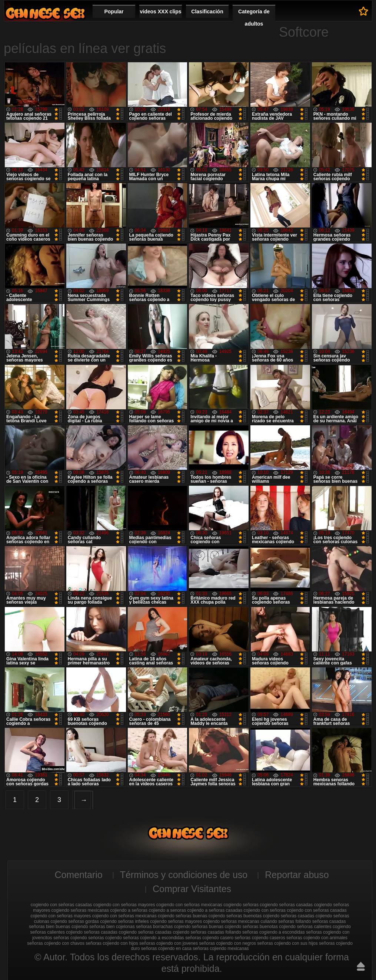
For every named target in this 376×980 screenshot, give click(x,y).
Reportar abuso (297, 875)
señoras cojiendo (70, 938)
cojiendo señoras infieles (124, 921)
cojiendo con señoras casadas (317, 910)
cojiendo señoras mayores (176, 921)
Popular (114, 11)
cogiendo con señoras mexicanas (189, 905)
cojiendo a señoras (129, 910)
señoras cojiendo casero (209, 938)
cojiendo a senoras (167, 910)
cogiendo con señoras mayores (124, 905)
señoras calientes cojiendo (56, 932)
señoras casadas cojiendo (164, 932)
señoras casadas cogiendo (110, 932)
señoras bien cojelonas (112, 927)
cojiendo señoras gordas (75, 921)
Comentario (78, 875)
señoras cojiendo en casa (166, 948)
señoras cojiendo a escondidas (154, 938)
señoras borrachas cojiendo (163, 927)
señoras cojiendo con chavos (56, 943)
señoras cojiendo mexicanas (221, 948)
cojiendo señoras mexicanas (231, 921)
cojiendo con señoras (265, 910)
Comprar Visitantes (192, 889)
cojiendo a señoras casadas (215, 910)
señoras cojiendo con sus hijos (287, 943)
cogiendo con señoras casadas (61, 905)
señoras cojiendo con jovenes (169, 943)
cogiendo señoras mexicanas (80, 910)
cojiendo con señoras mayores (61, 916)
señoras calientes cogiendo (324, 927)
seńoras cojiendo (105, 938)
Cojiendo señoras (45, 13)
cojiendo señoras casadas (289, 916)
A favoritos (364, 11)
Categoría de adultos (254, 18)
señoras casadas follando (216, 932)
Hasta (361, 966)
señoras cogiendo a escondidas (274, 932)
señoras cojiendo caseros (260, 938)
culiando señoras (277, 921)
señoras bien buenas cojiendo (58, 927)
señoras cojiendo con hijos (112, 943)
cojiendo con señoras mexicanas (124, 916)
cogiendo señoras (241, 905)
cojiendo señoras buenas (182, 916)
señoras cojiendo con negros (228, 943)
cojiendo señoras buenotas (235, 916)
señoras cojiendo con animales (317, 938)
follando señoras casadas (320, 921)
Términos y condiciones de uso (184, 875)
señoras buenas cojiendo (217, 927)
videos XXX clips (160, 11)
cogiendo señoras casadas (286, 905)
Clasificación (207, 11)
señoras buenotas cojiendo (269, 927)
